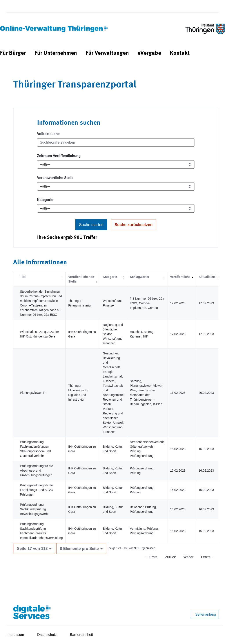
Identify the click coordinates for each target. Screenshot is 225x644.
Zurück (170, 557)
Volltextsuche (48, 134)
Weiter (189, 557)
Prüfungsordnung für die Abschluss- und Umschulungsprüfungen (36, 471)
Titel (23, 277)
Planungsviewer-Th (33, 393)
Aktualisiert (207, 277)
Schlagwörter (140, 277)
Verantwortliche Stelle (55, 178)
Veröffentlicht (180, 277)
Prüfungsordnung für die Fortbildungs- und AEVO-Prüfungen (37, 490)
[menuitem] (13, 53)
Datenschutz (47, 635)
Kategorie (45, 200)
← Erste (151, 557)
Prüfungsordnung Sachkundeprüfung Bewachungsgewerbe (35, 509)
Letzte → (208, 557)
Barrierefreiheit (81, 635)
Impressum (15, 635)
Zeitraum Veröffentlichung (59, 156)
